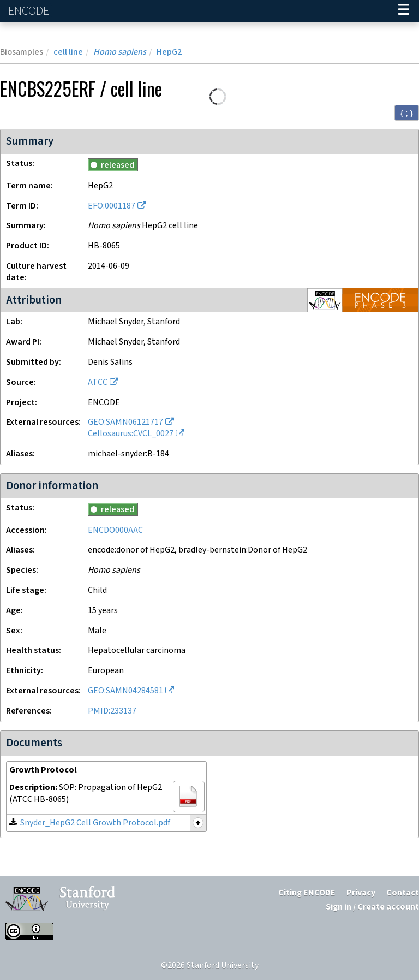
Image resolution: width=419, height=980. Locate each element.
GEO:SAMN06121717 (125, 422)
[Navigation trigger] (404, 11)
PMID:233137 (112, 711)
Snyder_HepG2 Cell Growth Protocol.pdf (95, 823)
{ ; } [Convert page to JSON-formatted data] (407, 113)
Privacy (361, 893)
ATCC (98, 382)
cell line (68, 52)
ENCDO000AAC (115, 530)
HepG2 (169, 52)
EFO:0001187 (112, 206)
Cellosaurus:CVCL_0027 (131, 434)
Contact (403, 893)
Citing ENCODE (307, 893)
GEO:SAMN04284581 (125, 691)
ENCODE (30, 11)
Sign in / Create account (372, 907)
